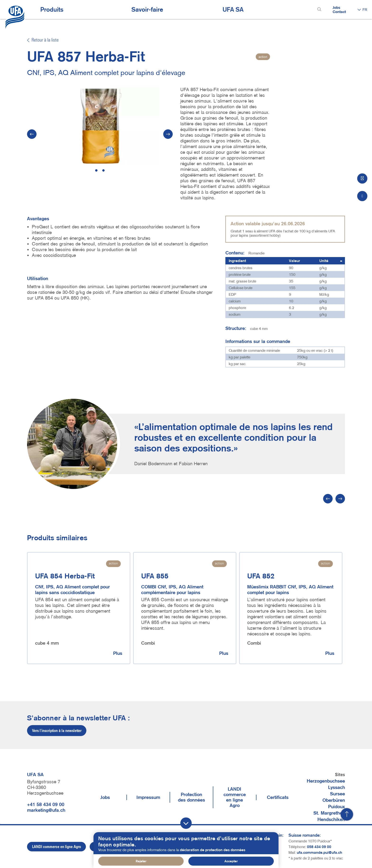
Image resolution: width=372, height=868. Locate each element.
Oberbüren (334, 800)
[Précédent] (328, 499)
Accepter (231, 861)
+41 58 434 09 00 (46, 804)
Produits (52, 9)
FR (365, 9)
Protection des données (191, 797)
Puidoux (337, 807)
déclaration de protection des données (213, 850)
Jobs (336, 7)
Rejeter (141, 861)
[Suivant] (168, 134)
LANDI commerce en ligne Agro (235, 797)
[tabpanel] (100, 126)
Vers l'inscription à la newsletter (57, 731)
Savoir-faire (147, 9)
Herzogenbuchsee (326, 781)
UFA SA (233, 9)
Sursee (337, 794)
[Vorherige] (32, 134)
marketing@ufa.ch (46, 810)
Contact (339, 12)
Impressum (148, 797)
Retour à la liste (43, 40)
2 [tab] (104, 170)
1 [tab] (96, 170)
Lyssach (337, 787)
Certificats (278, 797)
